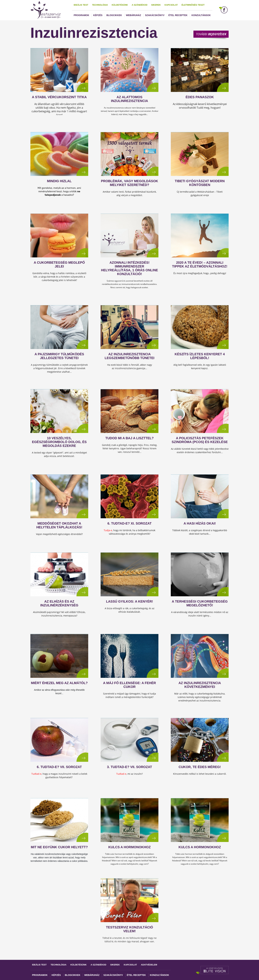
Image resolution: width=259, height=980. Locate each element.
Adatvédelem (149, 965)
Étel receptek (178, 15)
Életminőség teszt (193, 5)
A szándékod (139, 5)
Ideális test (81, 5)
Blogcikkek (114, 15)
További (211, 34)
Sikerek (156, 5)
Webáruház (133, 15)
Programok (81, 15)
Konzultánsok (201, 15)
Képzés (98, 15)
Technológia (100, 5)
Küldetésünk (120, 5)
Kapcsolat (171, 5)
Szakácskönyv (155, 15)
